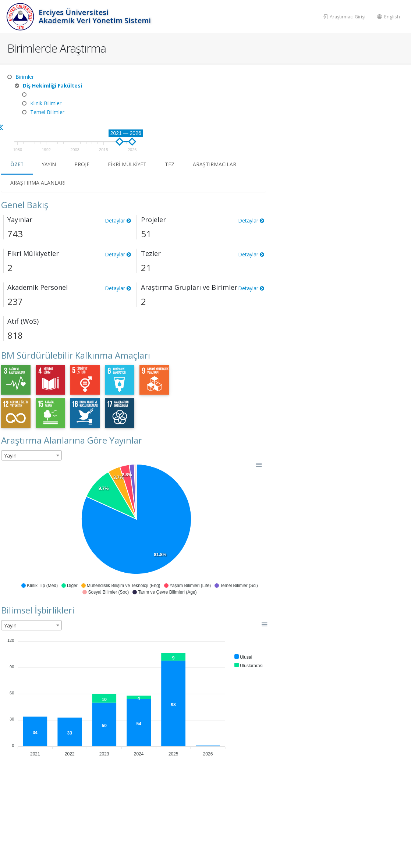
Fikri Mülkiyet (269, 109)
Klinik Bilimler (46, 103)
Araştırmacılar (357, 109)
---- (34, 94)
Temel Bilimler (47, 112)
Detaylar (258, 165)
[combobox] (172, 400)
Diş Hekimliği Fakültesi (52, 86)
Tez (312, 109)
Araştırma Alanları (178, 127)
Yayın (190, 109)
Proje (224, 109)
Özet (157, 109)
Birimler (25, 77)
